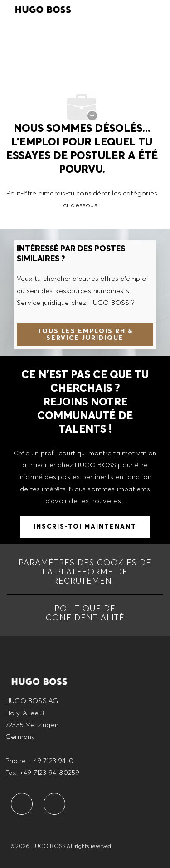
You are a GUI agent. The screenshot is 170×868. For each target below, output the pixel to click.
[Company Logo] (43, 8)
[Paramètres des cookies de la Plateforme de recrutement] (85, 572)
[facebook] (22, 804)
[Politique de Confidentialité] (85, 613)
